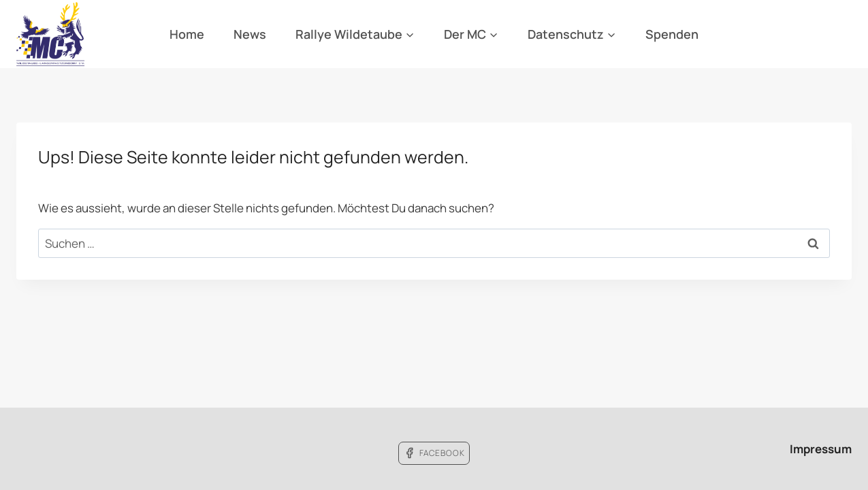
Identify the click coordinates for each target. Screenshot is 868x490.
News (250, 34)
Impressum (821, 449)
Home (187, 34)
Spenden (672, 34)
